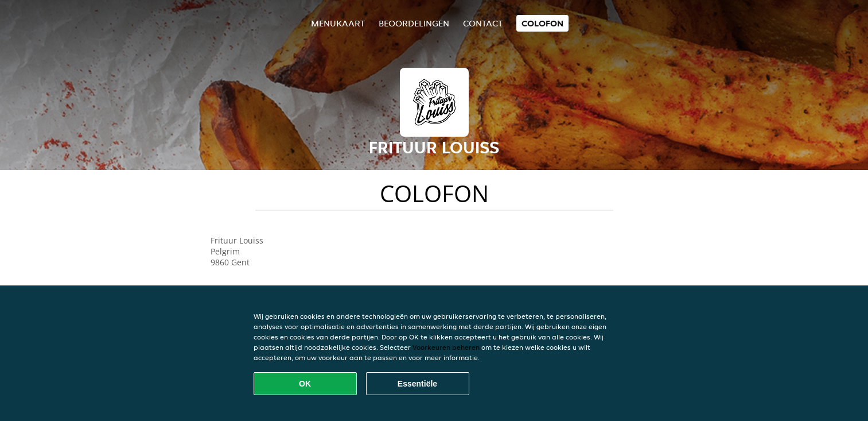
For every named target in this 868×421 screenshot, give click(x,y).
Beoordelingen (414, 23)
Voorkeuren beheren (446, 347)
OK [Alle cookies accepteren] (305, 384)
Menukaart (338, 23)
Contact (483, 23)
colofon (542, 23)
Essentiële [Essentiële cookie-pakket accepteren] (417, 384)
